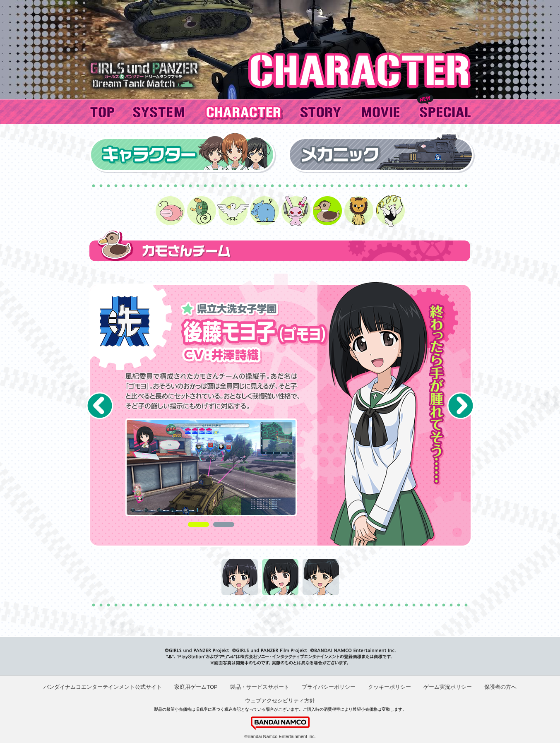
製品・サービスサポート (260, 687)
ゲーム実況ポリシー (448, 687)
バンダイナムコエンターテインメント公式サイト (103, 687)
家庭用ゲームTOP (196, 687)
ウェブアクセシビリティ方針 (280, 701)
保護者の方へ (500, 687)
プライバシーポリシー (329, 687)
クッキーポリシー (389, 687)
